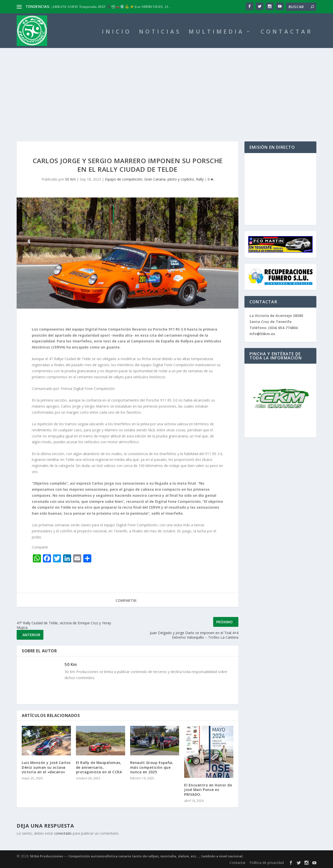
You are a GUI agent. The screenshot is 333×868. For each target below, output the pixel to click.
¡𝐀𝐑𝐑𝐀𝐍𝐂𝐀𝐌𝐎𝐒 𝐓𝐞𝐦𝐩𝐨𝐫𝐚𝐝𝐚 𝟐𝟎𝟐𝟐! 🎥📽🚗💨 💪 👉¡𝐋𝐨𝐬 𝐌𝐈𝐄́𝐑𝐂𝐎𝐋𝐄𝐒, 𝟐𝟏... (111, 6)
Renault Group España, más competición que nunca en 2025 (152, 767)
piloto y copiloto (181, 179)
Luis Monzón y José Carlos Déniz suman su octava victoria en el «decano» (46, 767)
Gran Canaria (155, 179)
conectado (63, 833)
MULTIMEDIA (216, 32)
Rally (200, 179)
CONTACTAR (287, 32)
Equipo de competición (124, 179)
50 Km (70, 179)
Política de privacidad (267, 863)
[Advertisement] (166, 86)
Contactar (238, 863)
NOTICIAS (160, 32)
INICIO (117, 32)
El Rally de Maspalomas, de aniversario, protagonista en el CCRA (99, 767)
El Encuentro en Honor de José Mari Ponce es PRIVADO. (208, 790)
